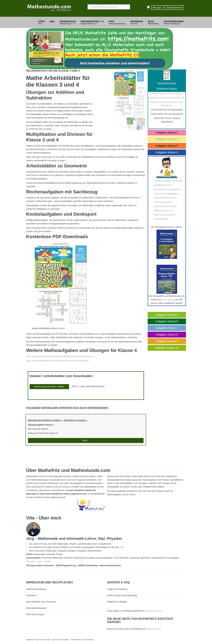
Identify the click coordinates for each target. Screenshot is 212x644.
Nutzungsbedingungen (37, 608)
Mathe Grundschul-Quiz (165, 215)
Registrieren (174, 8)
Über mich (31, 561)
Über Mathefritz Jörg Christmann (41, 602)
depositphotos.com (153, 611)
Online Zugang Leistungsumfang (122, 595)
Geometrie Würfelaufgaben (166, 194)
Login (157, 8)
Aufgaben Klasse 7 (167, 328)
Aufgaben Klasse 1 (167, 133)
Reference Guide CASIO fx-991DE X (167, 94)
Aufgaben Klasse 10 (167, 348)
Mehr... (86, 440)
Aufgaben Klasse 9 (167, 341)
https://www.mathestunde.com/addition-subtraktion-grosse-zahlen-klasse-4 (60, 356)
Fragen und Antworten (117, 589)
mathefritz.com (153, 629)
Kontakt (47, 561)
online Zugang (168, 300)
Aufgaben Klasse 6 (167, 321)
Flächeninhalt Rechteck (165, 198)
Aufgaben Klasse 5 (167, 315)
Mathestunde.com (77, 640)
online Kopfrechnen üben (165, 206)
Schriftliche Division (163, 185)
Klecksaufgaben (161, 219)
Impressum (31, 595)
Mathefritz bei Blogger (117, 602)
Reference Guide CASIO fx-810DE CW (167, 98)
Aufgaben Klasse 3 (167, 146)
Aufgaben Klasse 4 (167, 152)
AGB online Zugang (35, 614)
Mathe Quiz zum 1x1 (163, 211)
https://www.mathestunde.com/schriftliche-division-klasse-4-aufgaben (58, 361)
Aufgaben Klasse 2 (167, 139)
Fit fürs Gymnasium (163, 202)
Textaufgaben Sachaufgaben (167, 189)
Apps (39, 561)
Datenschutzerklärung (36, 589)
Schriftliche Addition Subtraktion (168, 181)
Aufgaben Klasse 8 (167, 335)
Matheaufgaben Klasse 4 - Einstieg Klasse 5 (57, 421)
